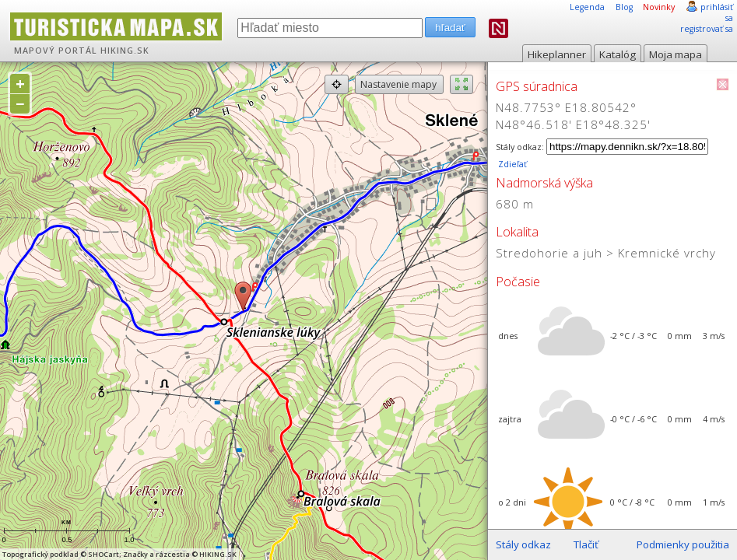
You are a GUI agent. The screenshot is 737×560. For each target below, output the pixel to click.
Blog (624, 7)
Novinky (659, 7)
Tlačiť (586, 544)
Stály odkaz (523, 544)
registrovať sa (707, 29)
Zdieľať (511, 164)
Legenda (587, 7)
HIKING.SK (125, 51)
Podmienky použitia (683, 544)
